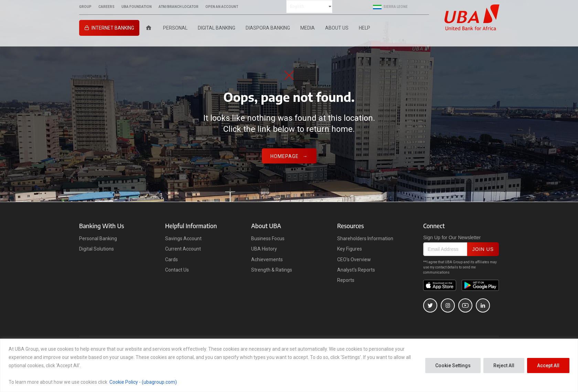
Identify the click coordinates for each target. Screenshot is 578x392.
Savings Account (183, 239)
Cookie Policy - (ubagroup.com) (143, 382)
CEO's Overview (354, 259)
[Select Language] (309, 7)
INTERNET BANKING (113, 28)
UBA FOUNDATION (137, 7)
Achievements (267, 259)
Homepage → (289, 156)
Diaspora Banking (268, 28)
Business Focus (268, 239)
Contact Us (177, 270)
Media (308, 28)
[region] (289, 365)
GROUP (85, 7)
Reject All (504, 365)
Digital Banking (217, 28)
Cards (172, 259)
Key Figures (350, 249)
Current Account (183, 249)
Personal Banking (98, 239)
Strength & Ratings (272, 270)
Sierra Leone (390, 7)
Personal (175, 28)
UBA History (264, 249)
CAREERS (106, 7)
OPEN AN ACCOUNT (222, 7)
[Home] (149, 28)
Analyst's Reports (356, 270)
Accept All (548, 365)
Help (365, 28)
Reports (346, 280)
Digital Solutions (97, 249)
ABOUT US (337, 28)
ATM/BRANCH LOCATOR (179, 7)
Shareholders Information (365, 239)
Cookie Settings (453, 365)
